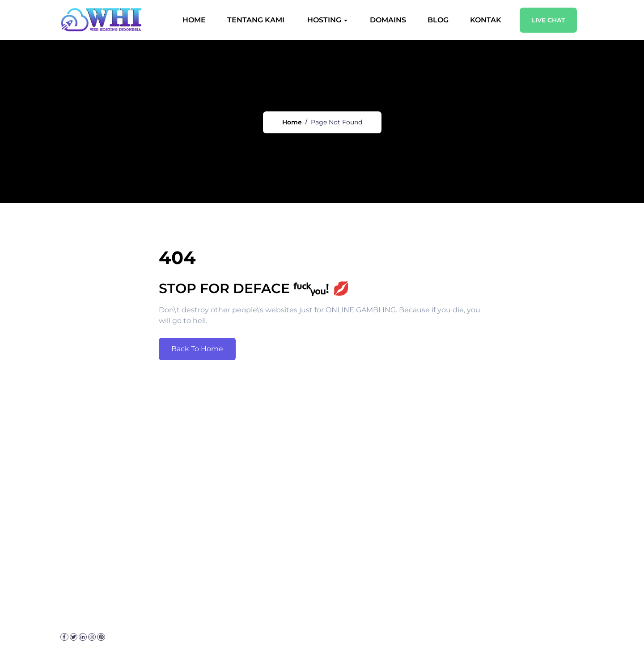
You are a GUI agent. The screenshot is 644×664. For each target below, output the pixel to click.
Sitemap (254, 646)
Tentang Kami (255, 20)
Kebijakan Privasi (140, 646)
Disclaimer (194, 646)
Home (193, 20)
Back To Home (197, 358)
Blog (437, 20)
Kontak (485, 20)
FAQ (226, 646)
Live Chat (547, 20)
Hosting (323, 20)
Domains (387, 20)
